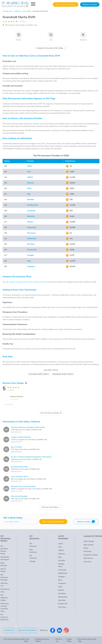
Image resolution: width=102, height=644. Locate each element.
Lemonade (31, 211)
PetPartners (32, 239)
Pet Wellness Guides (4, 598)
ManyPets (31, 216)
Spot (29, 261)
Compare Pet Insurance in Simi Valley (51, 48)
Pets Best (31, 244)
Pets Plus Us (88, 558)
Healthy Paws (33, 205)
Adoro (30, 166)
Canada (32, 561)
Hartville (31, 199)
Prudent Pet (32, 250)
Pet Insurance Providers (4, 577)
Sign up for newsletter (27, 630)
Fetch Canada (89, 541)
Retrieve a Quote (90, 4)
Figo (29, 194)
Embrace (31, 183)
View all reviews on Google (51, 413)
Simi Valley (27, 11)
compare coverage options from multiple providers (27, 282)
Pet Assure (31, 233)
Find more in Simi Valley (51, 507)
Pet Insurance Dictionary (4, 617)
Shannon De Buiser (17, 397)
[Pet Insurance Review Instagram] (66, 630)
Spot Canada (88, 545)
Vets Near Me (7, 11)
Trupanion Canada (91, 555)
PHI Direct (88, 551)
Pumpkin (31, 255)
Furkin (86, 548)
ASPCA (30, 177)
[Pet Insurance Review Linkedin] (59, 630)
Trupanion (31, 266)
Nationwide (32, 227)
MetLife (30, 222)
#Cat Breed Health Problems (39, 374)
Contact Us (9, 630)
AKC (29, 172)
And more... (63, 607)
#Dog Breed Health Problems (63, 374)
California (17, 11)
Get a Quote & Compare (66, 4)
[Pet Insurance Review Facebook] (53, 630)
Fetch (29, 188)
